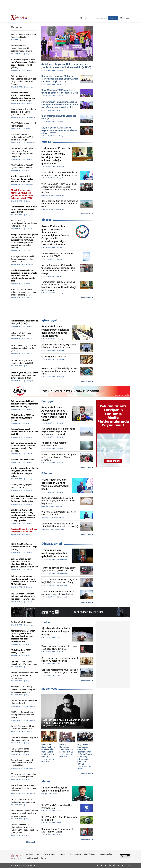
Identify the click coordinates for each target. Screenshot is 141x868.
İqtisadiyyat (49, 320)
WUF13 (46, 142)
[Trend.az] (19, 18)
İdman (46, 781)
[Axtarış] (81, 18)
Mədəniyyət (49, 689)
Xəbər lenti (18, 27)
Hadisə (46, 622)
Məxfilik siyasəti (32, 858)
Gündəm (47, 473)
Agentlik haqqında (32, 854)
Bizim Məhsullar (75, 854)
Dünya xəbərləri (52, 544)
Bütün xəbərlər (86, 214)
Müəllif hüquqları (91, 854)
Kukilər (44, 858)
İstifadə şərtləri (106, 854)
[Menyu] (125, 18)
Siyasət (46, 220)
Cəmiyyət (48, 401)
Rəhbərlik (62, 854)
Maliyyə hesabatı (49, 854)
